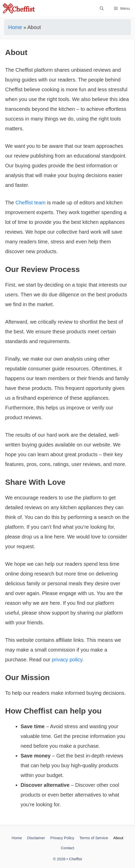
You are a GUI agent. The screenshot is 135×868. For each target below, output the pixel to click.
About (118, 838)
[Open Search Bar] (102, 8)
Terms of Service (94, 838)
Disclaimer (36, 838)
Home (15, 27)
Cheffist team (30, 203)
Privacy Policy (62, 838)
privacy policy (67, 660)
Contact (68, 848)
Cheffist (75, 859)
